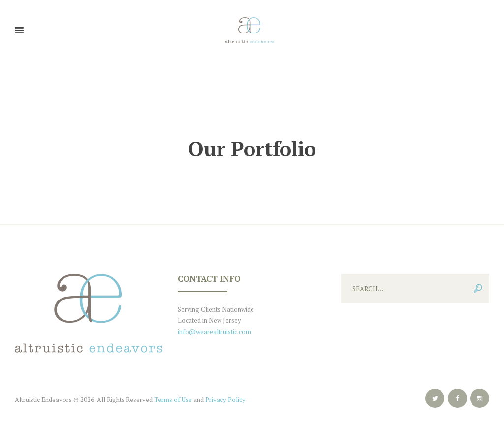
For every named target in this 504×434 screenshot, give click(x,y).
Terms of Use (173, 400)
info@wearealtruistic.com (214, 332)
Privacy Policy (225, 400)
